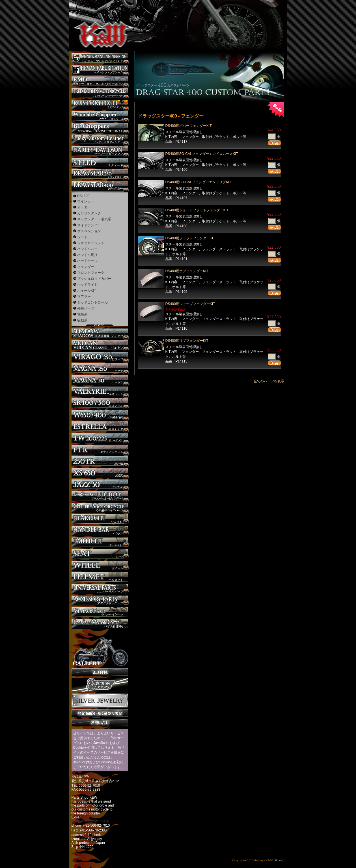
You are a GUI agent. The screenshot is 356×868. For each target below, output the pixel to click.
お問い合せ (100, 723)
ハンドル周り (87, 255)
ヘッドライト (87, 285)
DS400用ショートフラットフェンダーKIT (197, 210)
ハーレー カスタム (100, 151)
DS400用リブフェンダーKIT (187, 341)
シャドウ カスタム (100, 333)
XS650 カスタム (100, 473)
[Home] (279, 860)
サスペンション (89, 231)
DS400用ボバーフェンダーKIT (189, 126)
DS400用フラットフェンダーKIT (190, 238)
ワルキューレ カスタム (100, 392)
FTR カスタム (100, 450)
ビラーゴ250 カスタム (100, 357)
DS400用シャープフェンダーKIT (190, 304)
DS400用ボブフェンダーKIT (187, 271)
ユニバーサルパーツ (100, 589)
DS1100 (83, 196)
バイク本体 (100, 624)
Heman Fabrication (100, 70)
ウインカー (86, 201)
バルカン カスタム (100, 345)
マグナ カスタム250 (100, 368)
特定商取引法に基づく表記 (100, 713)
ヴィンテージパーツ (100, 612)
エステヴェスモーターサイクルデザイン (100, 81)
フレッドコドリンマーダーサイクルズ (100, 93)
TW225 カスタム (100, 438)
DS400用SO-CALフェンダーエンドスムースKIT (202, 154)
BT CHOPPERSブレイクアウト (100, 128)
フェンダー (86, 267)
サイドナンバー (89, 225)
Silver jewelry (100, 701)
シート (82, 237)
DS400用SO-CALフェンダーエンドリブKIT (198, 182)
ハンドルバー (87, 249)
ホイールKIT (87, 291)
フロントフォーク (91, 273)
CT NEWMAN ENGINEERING (100, 58)
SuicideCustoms (100, 685)
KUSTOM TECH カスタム (100, 105)
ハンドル (100, 531)
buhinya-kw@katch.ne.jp (90, 821)
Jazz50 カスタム (100, 484)
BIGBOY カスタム (100, 496)
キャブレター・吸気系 (94, 219)
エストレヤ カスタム (100, 426)
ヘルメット (100, 577)
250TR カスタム (100, 461)
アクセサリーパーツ (100, 601)
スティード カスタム (100, 163)
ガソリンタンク (89, 213)
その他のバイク (100, 508)
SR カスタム (100, 403)
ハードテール (87, 261)
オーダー (84, 207)
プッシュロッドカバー (94, 279)
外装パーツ (86, 308)
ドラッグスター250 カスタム (100, 174)
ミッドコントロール (92, 302)
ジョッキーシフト (91, 243)
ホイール (100, 566)
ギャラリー (100, 649)
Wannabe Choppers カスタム (100, 116)
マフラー (84, 297)
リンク (100, 672)
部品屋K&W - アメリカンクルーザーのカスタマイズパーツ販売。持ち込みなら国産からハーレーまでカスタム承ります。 (99, 20)
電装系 (82, 314)
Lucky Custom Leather (100, 139)
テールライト (100, 542)
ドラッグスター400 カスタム (100, 186)
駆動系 (82, 320)
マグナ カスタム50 (100, 380)
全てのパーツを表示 (269, 381)
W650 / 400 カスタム (100, 415)
